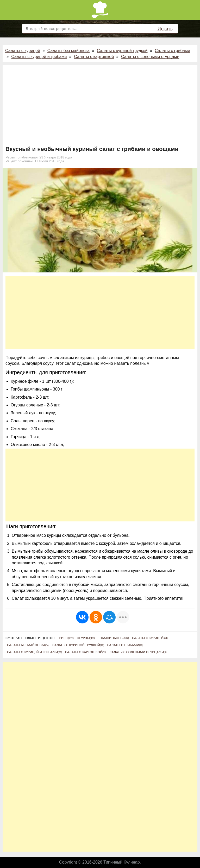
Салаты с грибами (172, 51)
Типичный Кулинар (122, 862)
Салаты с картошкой (94, 57)
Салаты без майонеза (68, 51)
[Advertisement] (100, 107)
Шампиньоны (114, 638)
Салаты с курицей (23, 51)
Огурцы (86, 638)
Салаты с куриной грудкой (122, 51)
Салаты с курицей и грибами (39, 57)
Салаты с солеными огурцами (150, 57)
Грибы (66, 638)
